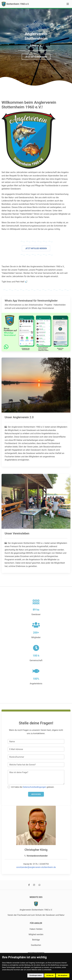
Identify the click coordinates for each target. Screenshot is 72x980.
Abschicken (36, 794)
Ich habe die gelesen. (33, 787)
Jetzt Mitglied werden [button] (36, 57)
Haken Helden (36, 929)
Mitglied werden (36, 934)
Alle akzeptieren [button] (63, 975)
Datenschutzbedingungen (34, 787)
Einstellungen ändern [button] (36, 975)
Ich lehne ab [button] (50, 975)
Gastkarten (36, 945)
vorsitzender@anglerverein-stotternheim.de (36, 867)
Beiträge (36, 940)
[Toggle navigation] (68, 4)
